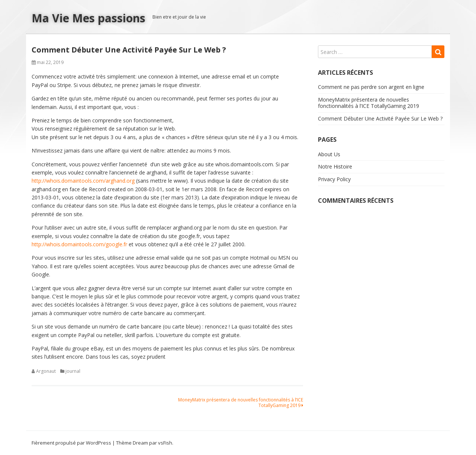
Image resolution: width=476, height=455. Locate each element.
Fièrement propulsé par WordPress (71, 443)
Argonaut (46, 371)
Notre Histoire (335, 166)
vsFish (165, 443)
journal (73, 371)
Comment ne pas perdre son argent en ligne (371, 87)
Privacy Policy (334, 179)
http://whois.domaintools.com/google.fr (79, 244)
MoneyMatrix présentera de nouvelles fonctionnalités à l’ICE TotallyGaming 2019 (241, 402)
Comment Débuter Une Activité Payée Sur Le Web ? (380, 118)
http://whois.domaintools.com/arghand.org (83, 181)
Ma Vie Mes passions (89, 18)
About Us (329, 154)
